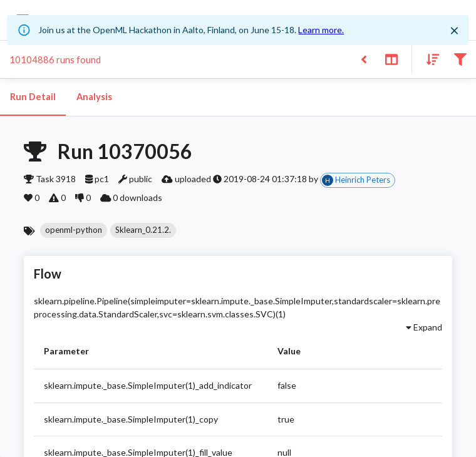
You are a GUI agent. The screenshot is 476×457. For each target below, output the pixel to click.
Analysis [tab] (94, 97)
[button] (74, 230)
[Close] (455, 31)
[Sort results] (429, 59)
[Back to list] (364, 59)
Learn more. (321, 30)
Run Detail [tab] (33, 97)
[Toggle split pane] (391, 59)
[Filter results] (460, 59)
